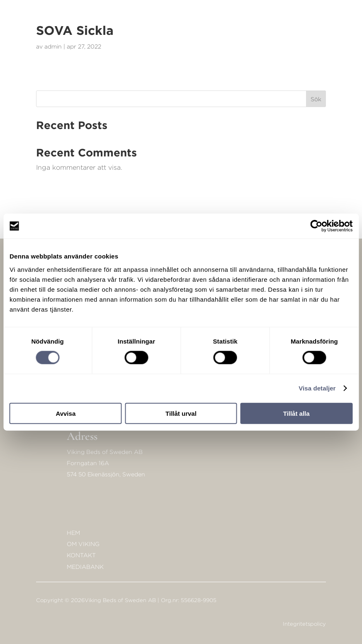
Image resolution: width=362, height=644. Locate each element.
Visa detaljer (317, 388)
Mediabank (85, 567)
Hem (73, 533)
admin (53, 46)
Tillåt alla (296, 413)
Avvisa (66, 413)
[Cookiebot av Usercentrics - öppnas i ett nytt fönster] (316, 226)
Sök (316, 99)
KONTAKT (81, 555)
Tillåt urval (181, 413)
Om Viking (83, 544)
